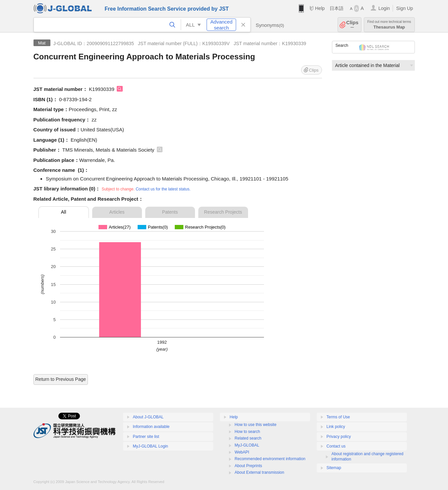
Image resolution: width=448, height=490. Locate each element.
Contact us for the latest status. (163, 189)
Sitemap (334, 468)
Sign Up (405, 8)
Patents (170, 212)
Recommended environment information (270, 459)
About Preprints (249, 466)
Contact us (336, 446)
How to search (248, 432)
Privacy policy (339, 437)
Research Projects (223, 212)
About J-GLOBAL (148, 417)
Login (384, 8)
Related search (248, 438)
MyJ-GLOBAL (247, 445)
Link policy (336, 427)
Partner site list (146, 437)
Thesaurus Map (389, 25)
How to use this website (256, 425)
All (64, 212)
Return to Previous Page (61, 379)
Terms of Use (338, 417)
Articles (117, 212)
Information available (151, 427)
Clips (352, 25)
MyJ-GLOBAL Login (151, 446)
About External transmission (259, 472)
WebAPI (242, 452)
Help (320, 8)
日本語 (337, 8)
